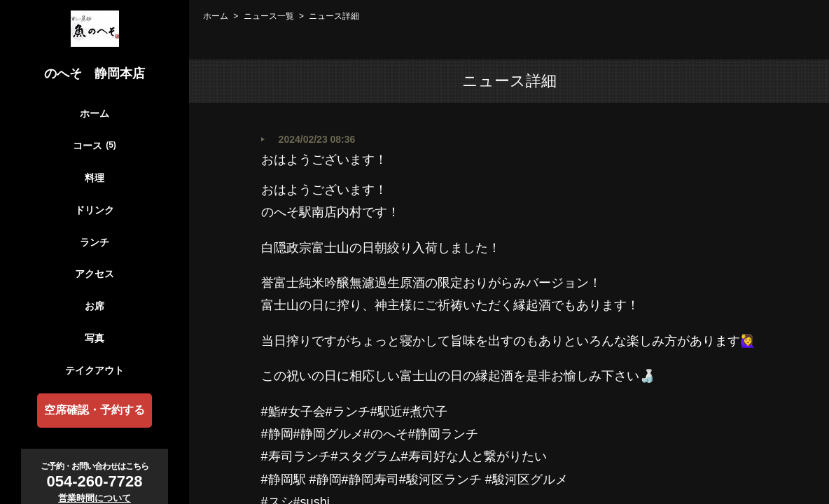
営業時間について (95, 498)
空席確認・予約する (95, 410)
